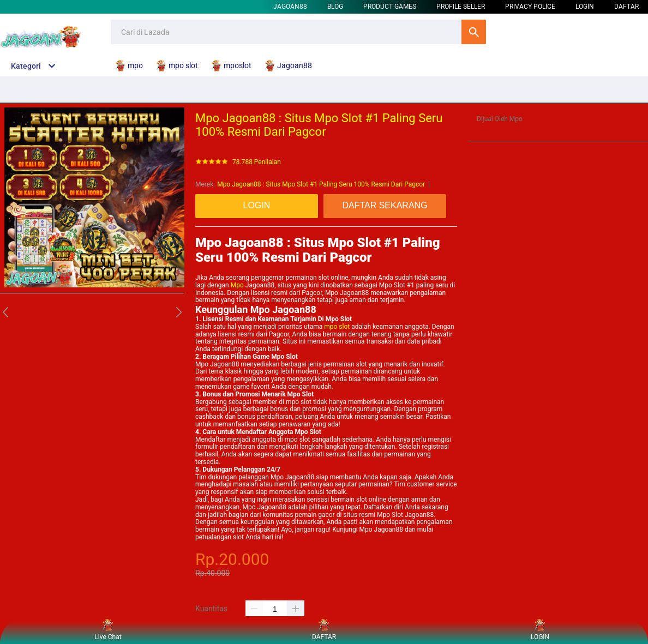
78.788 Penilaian (257, 162)
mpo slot (337, 327)
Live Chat (108, 630)
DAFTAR (626, 7)
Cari (474, 32)
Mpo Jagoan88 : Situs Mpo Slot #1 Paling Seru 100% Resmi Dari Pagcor (321, 184)
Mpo (237, 285)
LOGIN (585, 7)
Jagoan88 (290, 7)
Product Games (390, 7)
